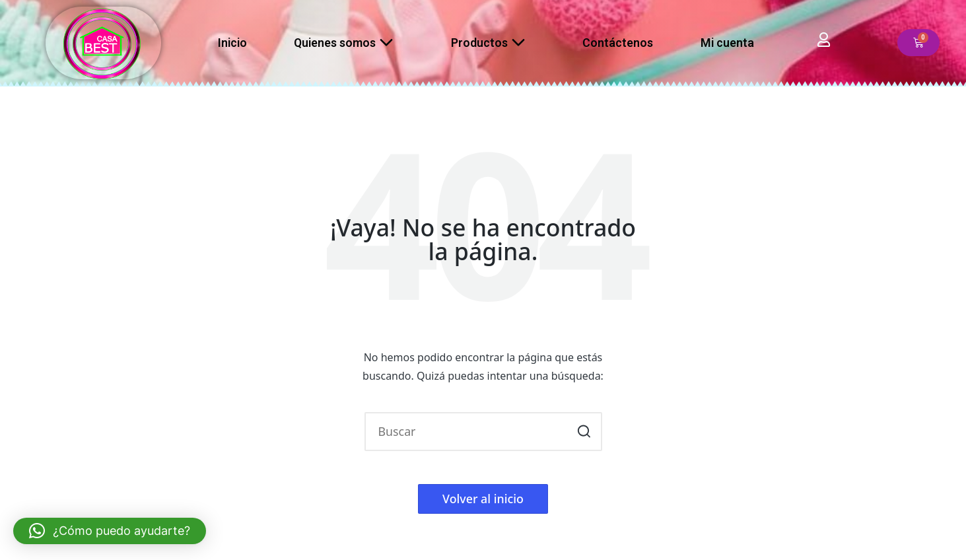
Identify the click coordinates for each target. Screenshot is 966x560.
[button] (584, 432)
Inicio (232, 43)
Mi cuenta (727, 43)
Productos (493, 43)
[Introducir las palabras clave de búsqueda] (483, 432)
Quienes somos (349, 43)
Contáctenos (618, 43)
